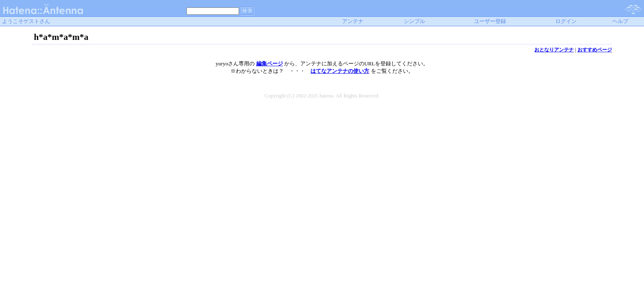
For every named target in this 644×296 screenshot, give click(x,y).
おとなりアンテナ (554, 50)
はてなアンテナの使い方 (340, 71)
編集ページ (270, 64)
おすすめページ (595, 50)
